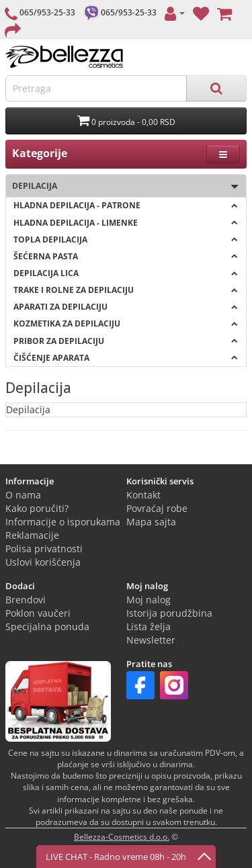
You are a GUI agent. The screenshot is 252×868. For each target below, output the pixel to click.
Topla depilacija (126, 240)
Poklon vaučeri (38, 613)
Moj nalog (149, 600)
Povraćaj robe (157, 508)
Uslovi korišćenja (43, 562)
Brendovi (26, 600)
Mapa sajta (151, 522)
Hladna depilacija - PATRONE (126, 205)
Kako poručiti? (37, 508)
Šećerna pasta (126, 256)
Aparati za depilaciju (126, 307)
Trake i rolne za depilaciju (126, 290)
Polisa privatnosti (44, 549)
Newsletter (151, 640)
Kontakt (143, 495)
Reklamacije (32, 535)
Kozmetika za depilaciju (126, 323)
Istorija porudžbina (169, 613)
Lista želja (149, 626)
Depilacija (122, 186)
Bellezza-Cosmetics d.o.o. (122, 837)
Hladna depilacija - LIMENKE (126, 223)
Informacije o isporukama (63, 522)
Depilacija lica (126, 273)
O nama (23, 495)
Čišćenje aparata (126, 358)
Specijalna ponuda (47, 626)
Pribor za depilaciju (126, 341)
